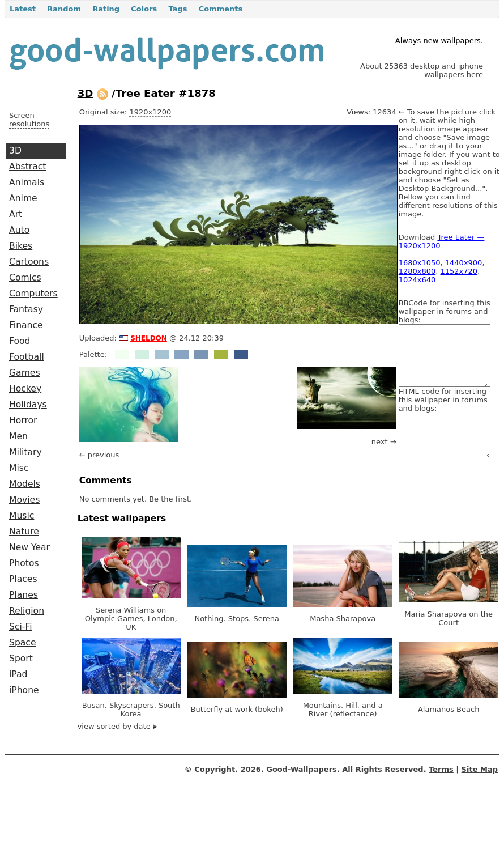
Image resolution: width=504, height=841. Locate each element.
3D (15, 151)
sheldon (149, 337)
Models (25, 484)
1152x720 (459, 271)
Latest (23, 9)
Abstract (27, 167)
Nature (24, 532)
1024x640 (417, 280)
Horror (23, 420)
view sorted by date (118, 726)
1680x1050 (420, 263)
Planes (24, 595)
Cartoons (29, 262)
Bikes (21, 246)
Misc (19, 468)
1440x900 (464, 263)
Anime (23, 198)
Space (23, 643)
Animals (27, 182)
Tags (178, 9)
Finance (26, 325)
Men (18, 436)
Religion (27, 611)
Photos (24, 563)
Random (64, 9)
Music (22, 516)
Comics (25, 278)
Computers (33, 294)
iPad (18, 674)
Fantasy (26, 309)
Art (16, 214)
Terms (441, 769)
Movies (24, 500)
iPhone (24, 690)
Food (20, 341)
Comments (221, 9)
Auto (19, 230)
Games (25, 373)
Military (25, 452)
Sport (21, 659)
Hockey (25, 389)
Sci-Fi (21, 627)
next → (384, 442)
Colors (144, 9)
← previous (99, 455)
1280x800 (417, 271)
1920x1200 (150, 112)
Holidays (28, 405)
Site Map (480, 769)
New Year (29, 547)
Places (23, 579)
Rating (106, 9)
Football (27, 357)
